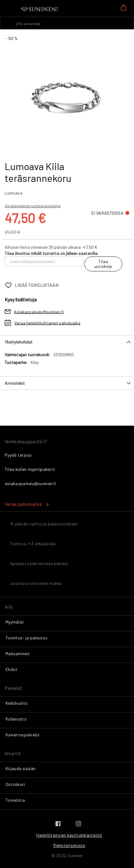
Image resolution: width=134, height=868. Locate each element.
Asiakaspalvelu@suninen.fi (39, 311)
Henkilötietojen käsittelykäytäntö (69, 835)
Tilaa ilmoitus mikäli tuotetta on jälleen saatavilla (51, 253)
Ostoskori (15, 784)
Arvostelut (15, 383)
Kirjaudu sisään (20, 768)
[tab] (67, 342)
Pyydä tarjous (18, 455)
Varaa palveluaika (23, 504)
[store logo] (40, 9)
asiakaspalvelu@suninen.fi (30, 483)
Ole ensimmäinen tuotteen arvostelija (33, 206)
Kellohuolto (17, 703)
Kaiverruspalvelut (23, 735)
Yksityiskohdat (19, 342)
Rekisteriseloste (69, 845)
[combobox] (67, 23)
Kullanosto (16, 719)
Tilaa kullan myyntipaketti (30, 469)
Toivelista (15, 800)
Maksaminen (18, 653)
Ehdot (11, 669)
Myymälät (15, 622)
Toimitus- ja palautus (27, 638)
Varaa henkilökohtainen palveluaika (47, 323)
